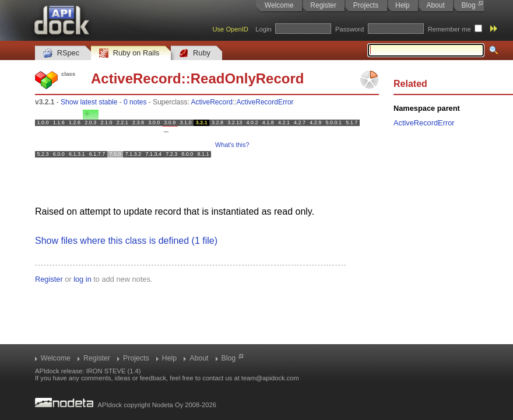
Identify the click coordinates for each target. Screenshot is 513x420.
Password (349, 29)
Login (263, 29)
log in (82, 279)
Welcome (279, 5)
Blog (469, 5)
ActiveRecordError (265, 102)
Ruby (195, 53)
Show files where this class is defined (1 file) (126, 241)
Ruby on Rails (129, 53)
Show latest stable (89, 102)
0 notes (135, 102)
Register (323, 5)
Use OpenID (230, 29)
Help (403, 5)
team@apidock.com (270, 378)
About (435, 5)
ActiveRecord (136, 78)
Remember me (449, 29)
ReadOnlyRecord (247, 78)
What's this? (232, 145)
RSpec (61, 53)
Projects (366, 5)
